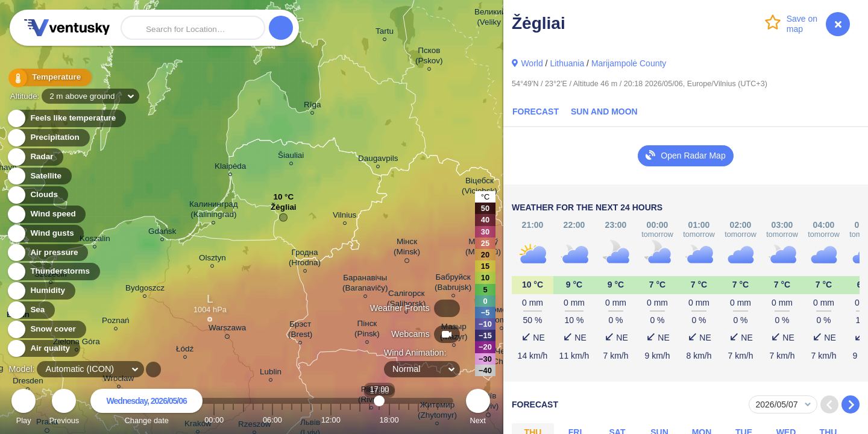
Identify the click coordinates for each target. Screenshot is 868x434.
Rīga (312, 106)
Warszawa (227, 330)
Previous (64, 408)
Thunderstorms (53, 272)
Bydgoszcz (145, 290)
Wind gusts (45, 234)
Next (478, 408)
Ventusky (65, 28)
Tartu (385, 33)
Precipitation (48, 138)
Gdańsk (162, 233)
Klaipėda (230, 168)
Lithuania (567, 63)
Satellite (39, 176)
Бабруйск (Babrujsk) (453, 284)
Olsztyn (212, 259)
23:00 (438, 420)
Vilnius (344, 217)
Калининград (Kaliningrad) (214, 211)
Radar (35, 157)
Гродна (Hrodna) (305, 259)
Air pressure (47, 253)
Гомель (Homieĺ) (502, 316)
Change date (146, 408)
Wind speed (46, 214)
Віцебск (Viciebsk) (480, 187)
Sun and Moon (604, 112)
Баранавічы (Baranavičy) (365, 285)
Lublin (271, 373)
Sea (30, 310)
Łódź (185, 351)
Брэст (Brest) (300, 331)
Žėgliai (284, 210)
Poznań (116, 322)
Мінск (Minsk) (407, 249)
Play (24, 408)
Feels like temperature (66, 118)
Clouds (37, 195)
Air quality (43, 349)
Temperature (48, 78)
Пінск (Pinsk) (367, 330)
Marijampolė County (629, 63)
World (532, 63)
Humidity (41, 291)
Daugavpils (378, 160)
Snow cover (46, 329)
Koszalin (95, 240)
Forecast (536, 112)
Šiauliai (291, 157)
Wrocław (118, 380)
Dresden (28, 382)
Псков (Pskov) (429, 57)
